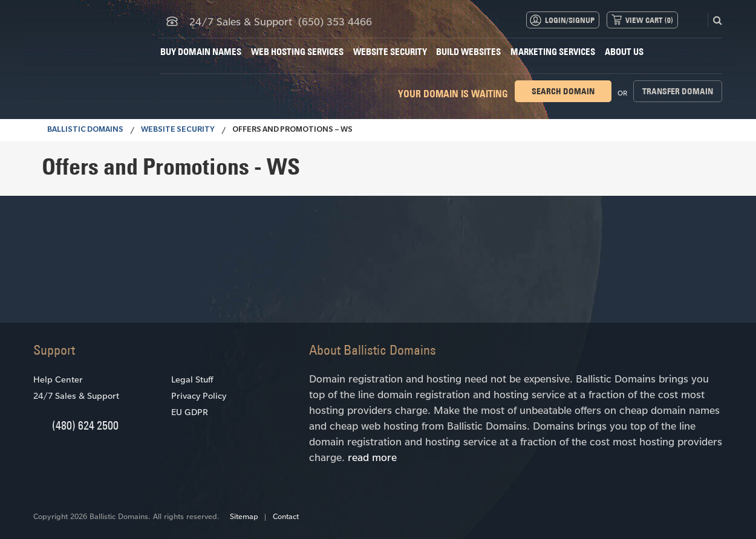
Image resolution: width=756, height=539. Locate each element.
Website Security (390, 52)
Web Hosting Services (297, 52)
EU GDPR (190, 412)
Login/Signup (570, 20)
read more (372, 457)
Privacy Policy (199, 395)
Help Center (58, 379)
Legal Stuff (192, 379)
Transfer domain (678, 91)
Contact (286, 516)
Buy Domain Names (201, 52)
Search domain (563, 91)
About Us (624, 52)
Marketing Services (553, 52)
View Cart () (649, 20)
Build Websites (468, 52)
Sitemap (244, 516)
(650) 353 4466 (335, 21)
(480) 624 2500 (85, 425)
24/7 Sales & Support (76, 395)
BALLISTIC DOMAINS (85, 131)
